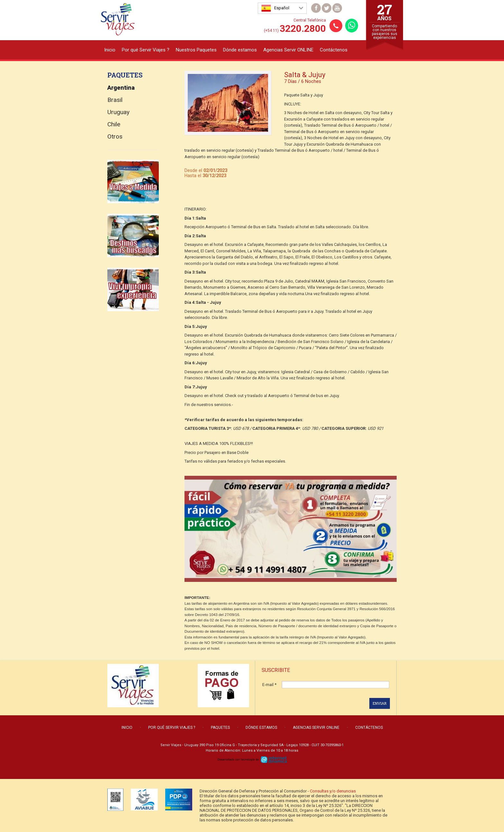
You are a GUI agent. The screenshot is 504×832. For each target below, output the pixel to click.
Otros (115, 136)
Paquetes (220, 728)
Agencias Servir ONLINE (288, 50)
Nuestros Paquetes (196, 50)
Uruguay (118, 112)
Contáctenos (334, 50)
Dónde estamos (240, 50)
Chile (114, 124)
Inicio (110, 50)
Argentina (121, 88)
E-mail (269, 685)
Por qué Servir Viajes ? (146, 50)
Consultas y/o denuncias (333, 791)
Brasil (115, 100)
